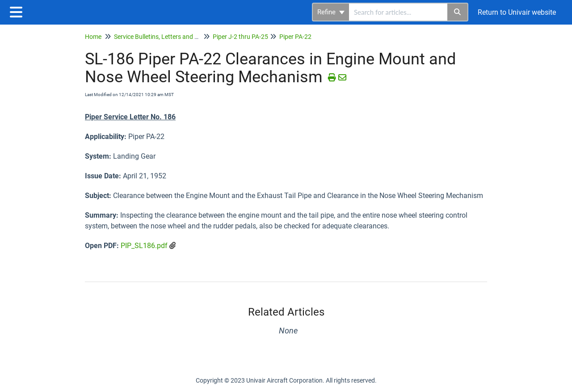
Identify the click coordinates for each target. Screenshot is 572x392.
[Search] (458, 12)
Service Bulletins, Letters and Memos (164, 37)
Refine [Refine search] (331, 12)
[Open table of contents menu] (18, 11)
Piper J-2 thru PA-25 (240, 37)
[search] (398, 12)
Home (93, 37)
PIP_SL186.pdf (144, 246)
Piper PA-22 (295, 37)
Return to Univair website (517, 12)
